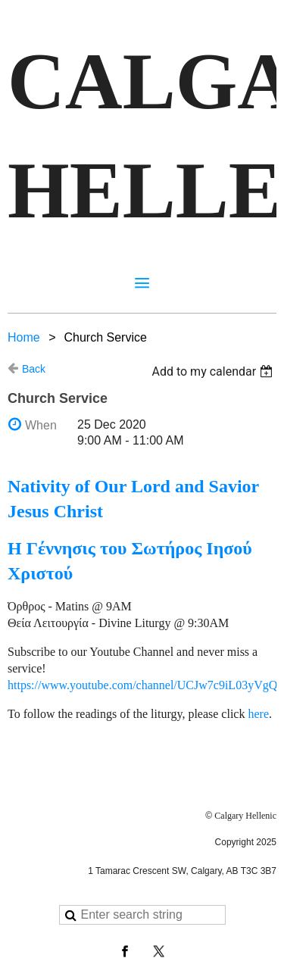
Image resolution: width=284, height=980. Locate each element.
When (41, 425)
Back (34, 369)
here (258, 714)
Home (24, 337)
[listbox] (214, 371)
